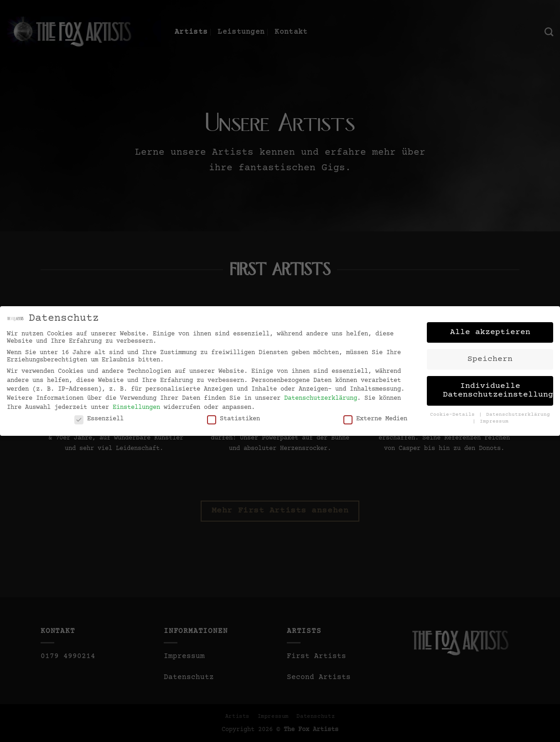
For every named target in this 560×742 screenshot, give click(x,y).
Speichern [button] (490, 356)
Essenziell (99, 416)
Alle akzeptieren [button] (490, 329)
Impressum (494, 418)
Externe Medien (375, 416)
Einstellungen (136, 404)
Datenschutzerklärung (321, 395)
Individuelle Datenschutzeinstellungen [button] (498, 387)
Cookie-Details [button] (454, 412)
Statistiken (233, 416)
